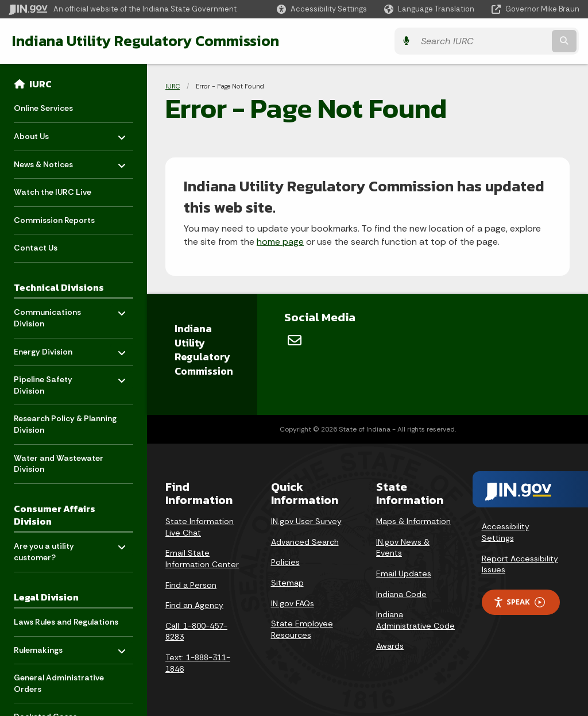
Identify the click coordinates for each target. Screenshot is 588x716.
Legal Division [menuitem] (46, 597)
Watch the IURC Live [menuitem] (53, 192)
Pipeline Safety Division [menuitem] (47, 382)
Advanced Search (305, 542)
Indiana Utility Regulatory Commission (145, 41)
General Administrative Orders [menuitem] (59, 683)
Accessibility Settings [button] (506, 532)
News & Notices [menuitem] (47, 161)
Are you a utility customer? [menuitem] (47, 549)
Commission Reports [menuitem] (54, 220)
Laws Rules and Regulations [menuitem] (66, 622)
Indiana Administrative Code (415, 620)
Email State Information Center (202, 559)
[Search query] (510, 41)
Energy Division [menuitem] (47, 349)
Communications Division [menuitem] (47, 315)
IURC (40, 84)
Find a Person (191, 585)
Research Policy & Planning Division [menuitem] (65, 424)
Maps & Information (413, 521)
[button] (322, 9)
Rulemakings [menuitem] (47, 647)
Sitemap (287, 583)
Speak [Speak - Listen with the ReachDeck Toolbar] (519, 602)
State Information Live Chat (200, 527)
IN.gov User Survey (306, 521)
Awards (390, 646)
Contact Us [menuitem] (36, 248)
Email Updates (404, 573)
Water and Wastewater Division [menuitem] (59, 464)
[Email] (295, 340)
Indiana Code (401, 594)
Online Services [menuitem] (43, 108)
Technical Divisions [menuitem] (59, 287)
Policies (285, 562)
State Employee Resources (302, 629)
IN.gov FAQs (293, 603)
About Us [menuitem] (47, 134)
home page (280, 242)
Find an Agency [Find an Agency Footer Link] (194, 605)
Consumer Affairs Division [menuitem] (55, 515)
